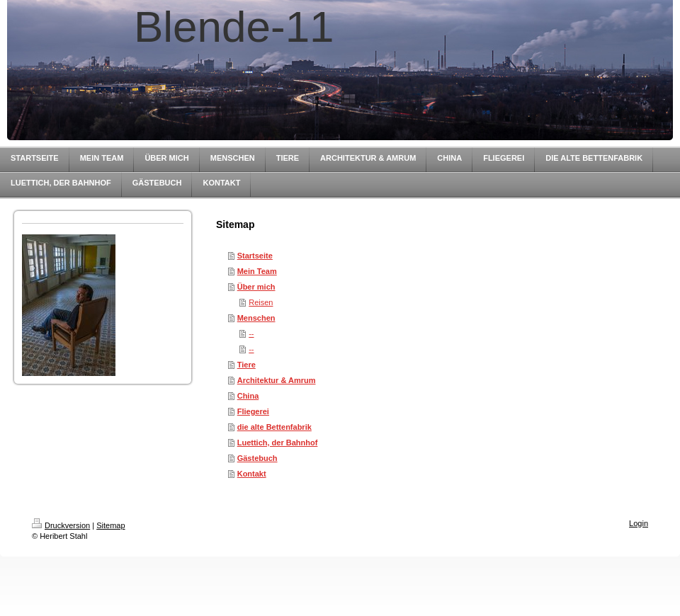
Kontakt (252, 474)
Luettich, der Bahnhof (278, 443)
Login (639, 523)
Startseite (255, 256)
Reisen (261, 302)
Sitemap (110, 525)
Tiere (246, 365)
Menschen (256, 318)
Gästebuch (257, 458)
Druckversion (61, 525)
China (248, 396)
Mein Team (257, 271)
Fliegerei (253, 411)
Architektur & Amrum (277, 380)
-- (251, 333)
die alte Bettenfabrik (274, 427)
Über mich (256, 287)
